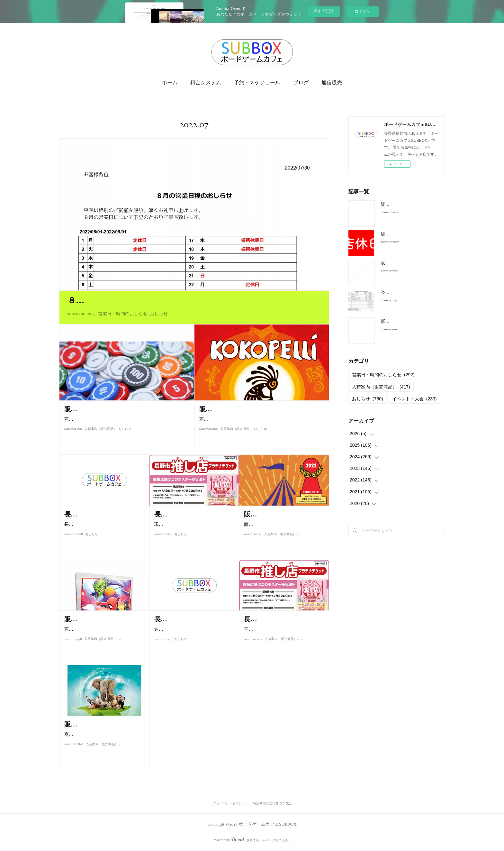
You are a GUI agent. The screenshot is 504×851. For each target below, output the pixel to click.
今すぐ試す (324, 11)
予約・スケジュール (257, 82)
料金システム (206, 82)
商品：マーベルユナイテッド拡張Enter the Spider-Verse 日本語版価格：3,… (103, 633)
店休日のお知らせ (399, 234)
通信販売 (332, 82)
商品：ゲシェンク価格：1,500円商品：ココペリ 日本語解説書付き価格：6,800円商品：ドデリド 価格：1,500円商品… (261, 423)
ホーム (170, 82)
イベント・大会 (414, 399)
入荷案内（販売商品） (101, 437)
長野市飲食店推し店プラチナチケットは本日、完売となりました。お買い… (103, 539)
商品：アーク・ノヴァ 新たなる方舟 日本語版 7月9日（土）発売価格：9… (104, 749)
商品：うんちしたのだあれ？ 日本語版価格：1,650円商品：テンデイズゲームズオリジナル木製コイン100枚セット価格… (126, 423)
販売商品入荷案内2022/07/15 (104, 619)
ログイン (363, 11)
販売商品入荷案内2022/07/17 (284, 514)
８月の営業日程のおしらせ (119, 300)
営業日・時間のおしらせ (123, 314)
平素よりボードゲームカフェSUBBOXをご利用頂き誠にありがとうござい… (283, 643)
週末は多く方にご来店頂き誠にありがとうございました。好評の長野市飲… (193, 643)
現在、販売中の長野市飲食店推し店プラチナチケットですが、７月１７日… (193, 539)
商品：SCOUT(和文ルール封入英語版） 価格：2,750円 (284, 528)
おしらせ (159, 314)
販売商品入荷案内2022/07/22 (104, 409)
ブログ (301, 82)
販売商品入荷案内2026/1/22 (409, 204)
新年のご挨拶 (394, 321)
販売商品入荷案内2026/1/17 (409, 263)
